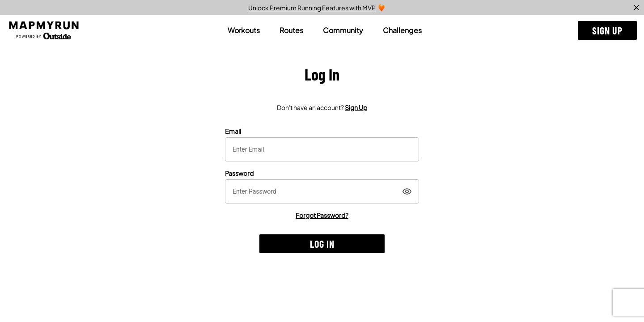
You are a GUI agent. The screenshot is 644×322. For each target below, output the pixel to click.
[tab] (244, 30)
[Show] (407, 191)
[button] (607, 30)
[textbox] (322, 149)
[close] (636, 8)
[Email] (322, 149)
